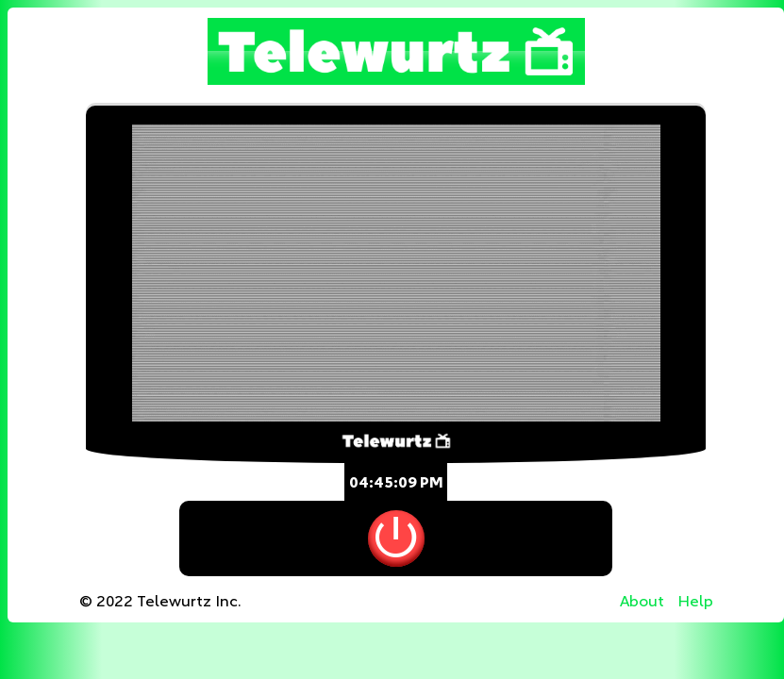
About (642, 601)
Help (695, 601)
